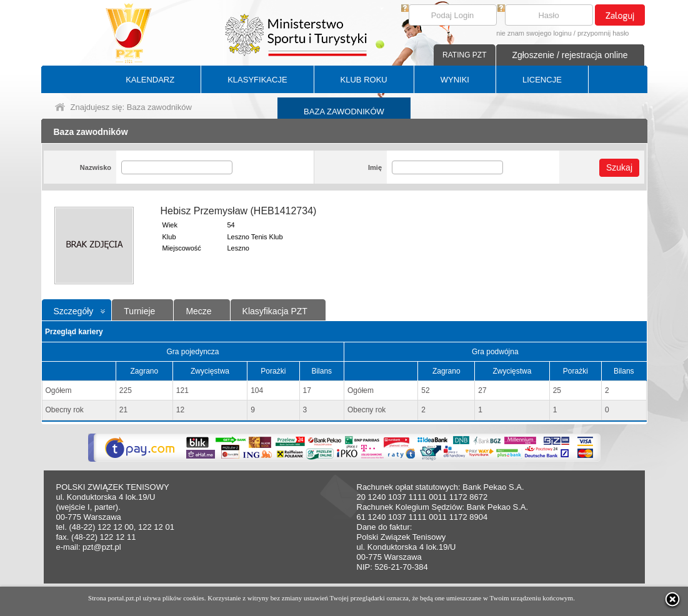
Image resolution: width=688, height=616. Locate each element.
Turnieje (139, 311)
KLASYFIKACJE (257, 80)
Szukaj (619, 167)
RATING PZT (464, 55)
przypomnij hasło (603, 33)
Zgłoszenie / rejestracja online (570, 55)
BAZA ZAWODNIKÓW (344, 112)
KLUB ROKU (364, 80)
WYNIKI (455, 80)
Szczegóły (74, 311)
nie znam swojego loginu (534, 33)
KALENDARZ (150, 80)
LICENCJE (542, 80)
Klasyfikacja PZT (275, 311)
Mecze (198, 311)
